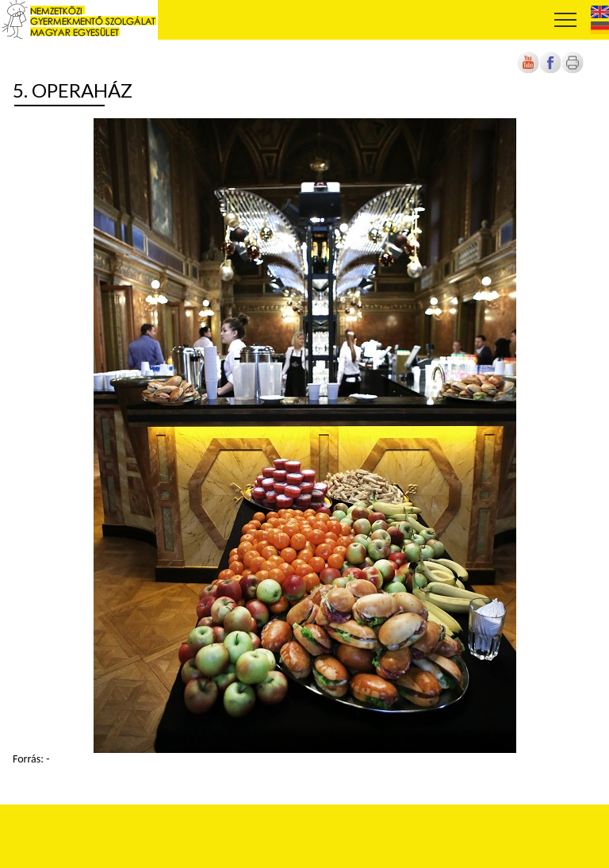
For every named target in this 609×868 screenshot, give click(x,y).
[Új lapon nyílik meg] (550, 70)
